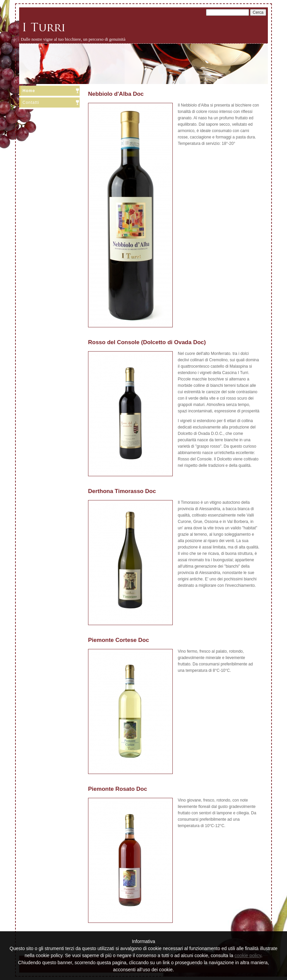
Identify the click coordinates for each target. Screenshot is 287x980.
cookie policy (248, 955)
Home (29, 91)
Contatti (31, 103)
